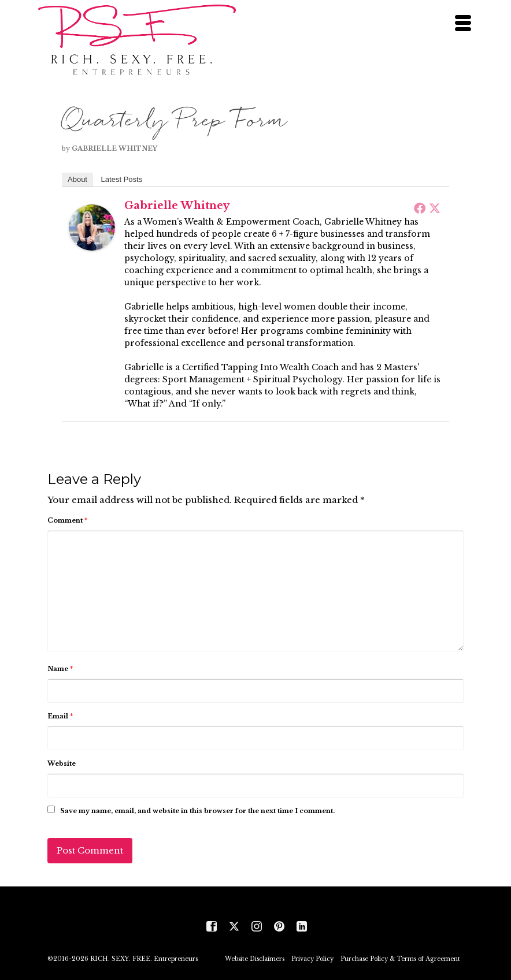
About (77, 179)
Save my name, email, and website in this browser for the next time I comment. (197, 811)
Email (60, 716)
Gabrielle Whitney (114, 148)
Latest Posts (122, 179)
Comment (67, 520)
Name (60, 669)
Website (62, 763)
